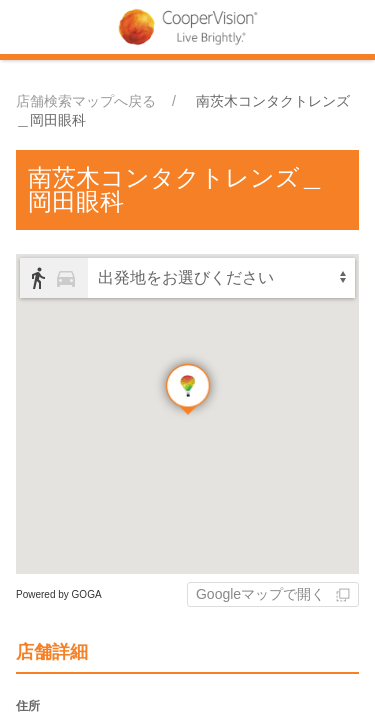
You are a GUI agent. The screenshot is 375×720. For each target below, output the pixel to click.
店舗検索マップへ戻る (86, 101)
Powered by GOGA (59, 594)
